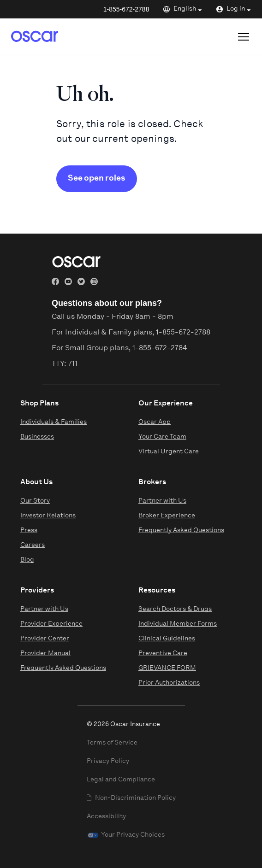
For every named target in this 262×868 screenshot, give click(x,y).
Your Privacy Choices (133, 835)
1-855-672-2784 (160, 348)
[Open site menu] (244, 37)
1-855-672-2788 (126, 9)
